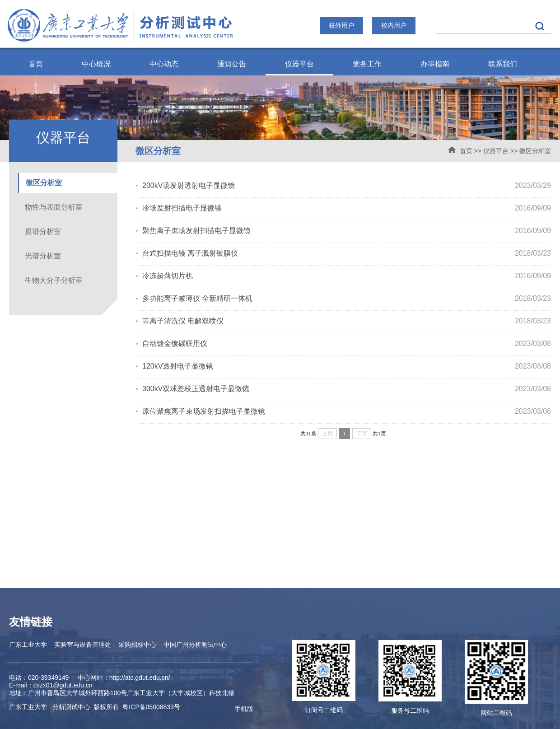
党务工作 (367, 64)
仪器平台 (299, 64)
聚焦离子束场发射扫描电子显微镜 (196, 231)
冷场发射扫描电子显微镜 (182, 208)
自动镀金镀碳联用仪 (175, 343)
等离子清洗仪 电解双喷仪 (183, 321)
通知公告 (232, 64)
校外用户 (341, 25)
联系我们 (503, 64)
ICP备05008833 (151, 707)
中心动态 (164, 64)
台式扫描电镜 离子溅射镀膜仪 (190, 253)
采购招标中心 (137, 645)
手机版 (244, 709)
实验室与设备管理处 (83, 645)
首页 (36, 64)
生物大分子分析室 (54, 280)
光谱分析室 (43, 256)
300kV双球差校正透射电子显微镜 (196, 389)
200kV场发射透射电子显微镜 (189, 185)
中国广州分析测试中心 (195, 645)
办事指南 (435, 64)
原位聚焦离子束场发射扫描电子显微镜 (204, 411)
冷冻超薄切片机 (168, 276)
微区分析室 (535, 151)
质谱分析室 (43, 231)
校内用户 (394, 25)
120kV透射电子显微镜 (178, 366)
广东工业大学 (28, 645)
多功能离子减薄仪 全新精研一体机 (197, 298)
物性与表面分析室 (54, 207)
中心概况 (96, 64)
